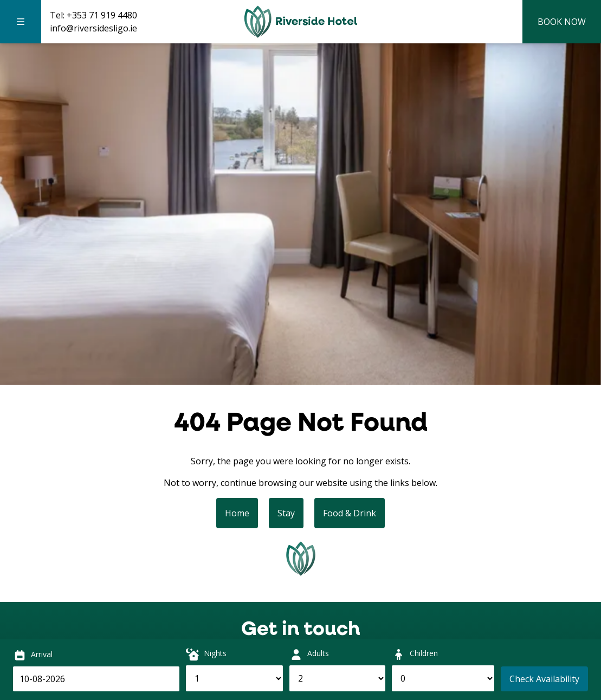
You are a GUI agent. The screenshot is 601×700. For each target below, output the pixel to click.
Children (424, 653)
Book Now (562, 22)
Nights (215, 653)
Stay (286, 513)
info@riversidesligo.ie (93, 28)
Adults (318, 653)
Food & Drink (350, 513)
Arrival (42, 654)
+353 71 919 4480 (102, 15)
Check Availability (544, 679)
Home (237, 513)
